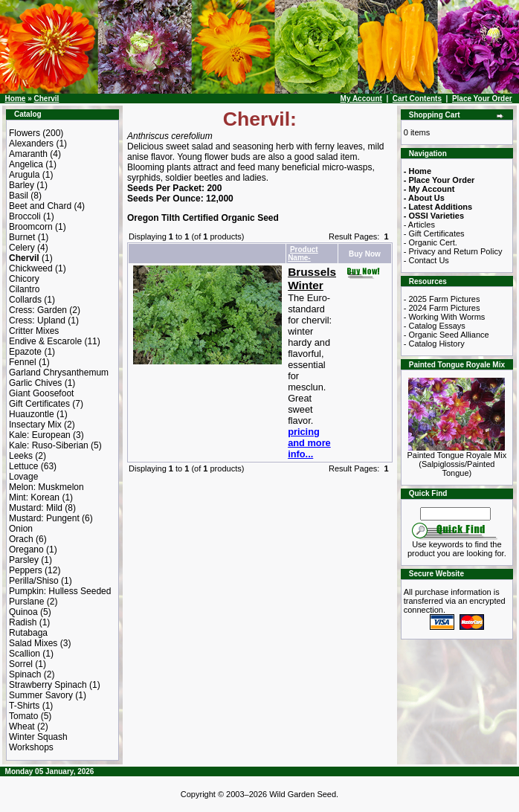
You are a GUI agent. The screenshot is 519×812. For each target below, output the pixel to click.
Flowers (25, 133)
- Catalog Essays (435, 326)
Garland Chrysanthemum (59, 373)
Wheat (22, 726)
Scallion (25, 654)
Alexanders (31, 144)
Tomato (23, 716)
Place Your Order (482, 99)
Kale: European (40, 435)
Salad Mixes (33, 643)
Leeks (21, 456)
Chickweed (31, 268)
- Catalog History (434, 344)
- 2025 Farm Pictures (442, 299)
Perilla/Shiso (34, 581)
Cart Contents (417, 99)
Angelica (26, 164)
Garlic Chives (35, 383)
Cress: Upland (37, 320)
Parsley (24, 560)
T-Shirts (24, 706)
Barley (22, 185)
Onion (21, 529)
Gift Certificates (39, 404)
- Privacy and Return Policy (453, 251)
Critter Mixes (34, 331)
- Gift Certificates (434, 233)
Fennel (23, 362)
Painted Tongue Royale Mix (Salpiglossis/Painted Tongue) (457, 460)
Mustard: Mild (36, 508)
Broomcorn (31, 227)
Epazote (25, 352)
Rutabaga (28, 633)
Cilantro (24, 289)
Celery (22, 248)
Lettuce (23, 466)
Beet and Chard (40, 206)
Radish (23, 622)
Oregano (26, 550)
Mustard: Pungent (44, 518)
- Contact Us (426, 260)
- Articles (419, 225)
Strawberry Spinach (48, 685)
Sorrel (21, 664)
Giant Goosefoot (41, 393)
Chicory (24, 279)
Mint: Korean (34, 497)
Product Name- (303, 254)
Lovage (23, 477)
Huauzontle (32, 414)
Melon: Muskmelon (46, 487)
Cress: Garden (38, 310)
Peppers (26, 570)
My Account (361, 99)
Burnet (22, 237)
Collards (25, 300)
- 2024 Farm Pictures (442, 308)
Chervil (46, 99)
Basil (19, 196)
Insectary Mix (35, 425)
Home (16, 99)
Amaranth (28, 154)
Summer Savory (41, 695)
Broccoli (25, 216)
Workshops (31, 747)
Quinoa (23, 612)
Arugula (24, 175)
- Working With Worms (445, 317)
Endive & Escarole (45, 341)
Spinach (25, 674)
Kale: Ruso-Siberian (49, 445)
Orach (21, 539)
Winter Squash (38, 737)
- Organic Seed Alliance (447, 335)
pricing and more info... (309, 443)
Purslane (26, 602)
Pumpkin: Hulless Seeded (60, 591)
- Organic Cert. (431, 242)
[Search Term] (455, 514)
